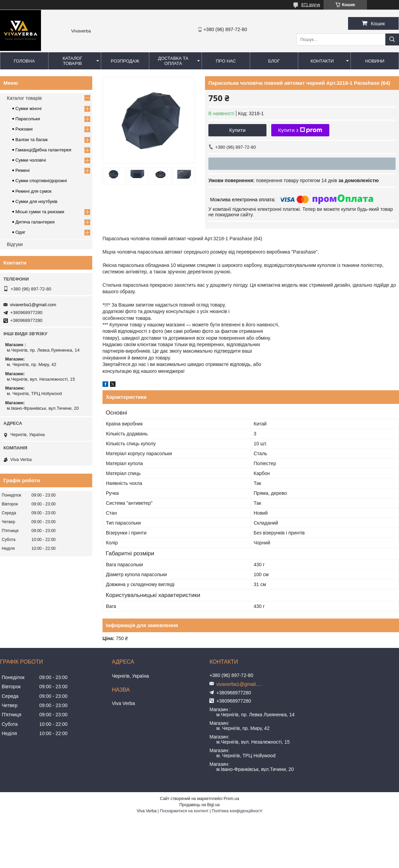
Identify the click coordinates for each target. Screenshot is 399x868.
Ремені (23, 170)
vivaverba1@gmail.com (33, 305)
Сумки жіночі (29, 108)
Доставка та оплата (173, 61)
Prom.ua (231, 799)
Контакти (322, 61)
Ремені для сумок (33, 191)
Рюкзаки (24, 129)
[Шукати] (392, 39)
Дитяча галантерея (35, 222)
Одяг (20, 232)
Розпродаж (125, 61)
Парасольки (28, 119)
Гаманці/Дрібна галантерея (43, 150)
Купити (237, 130)
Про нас (226, 61)
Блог (274, 61)
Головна (24, 61)
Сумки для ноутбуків (36, 201)
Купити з (300, 130)
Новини (375, 61)
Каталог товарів (72, 61)
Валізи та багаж (32, 140)
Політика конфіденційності (237, 811)
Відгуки (15, 244)
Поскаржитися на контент (184, 811)
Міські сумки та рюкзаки (40, 212)
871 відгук (311, 5)
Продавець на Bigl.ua (199, 805)
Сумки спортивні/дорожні (41, 181)
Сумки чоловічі (31, 160)
